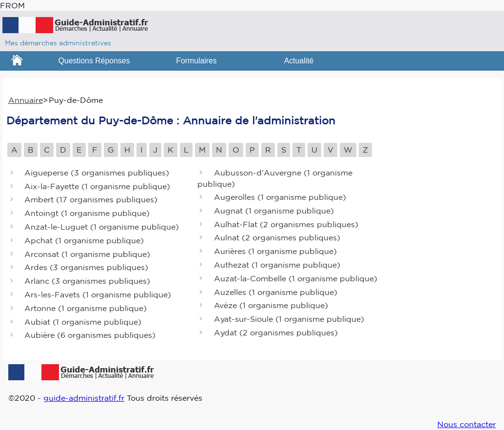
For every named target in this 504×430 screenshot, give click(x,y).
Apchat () (84, 240)
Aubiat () (83, 322)
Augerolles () (280, 197)
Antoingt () (87, 214)
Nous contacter (466, 424)
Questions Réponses (94, 61)
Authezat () (277, 265)
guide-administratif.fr (84, 398)
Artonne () (86, 308)
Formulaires (196, 61)
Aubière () (90, 335)
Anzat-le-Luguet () (102, 227)
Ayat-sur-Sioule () (289, 319)
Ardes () (86, 268)
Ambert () (91, 200)
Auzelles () (276, 292)
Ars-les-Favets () (98, 294)
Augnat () (274, 211)
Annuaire (26, 100)
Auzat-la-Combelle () (296, 278)
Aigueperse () (97, 173)
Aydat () (276, 332)
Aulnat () (277, 238)
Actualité (299, 61)
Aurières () (275, 252)
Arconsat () (87, 254)
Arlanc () (87, 281)
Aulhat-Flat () (286, 224)
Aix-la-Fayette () (97, 186)
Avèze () (271, 306)
